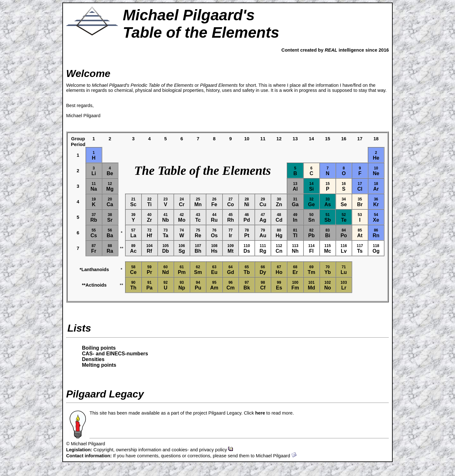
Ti (149, 202)
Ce (133, 270)
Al (295, 187)
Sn (311, 218)
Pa (149, 285)
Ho (279, 270)
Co (231, 202)
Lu (344, 270)
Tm (311, 270)
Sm (198, 270)
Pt (247, 233)
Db (166, 249)
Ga (295, 202)
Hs (214, 249)
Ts (360, 249)
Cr (182, 202)
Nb (166, 218)
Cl (360, 187)
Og (376, 249)
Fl (311, 249)
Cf (263, 285)
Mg (110, 187)
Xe (376, 218)
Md (312, 285)
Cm (231, 285)
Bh (198, 249)
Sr (110, 218)
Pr (150, 270)
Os (214, 233)
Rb (93, 218)
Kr (376, 202)
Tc (198, 218)
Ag (263, 218)
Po (344, 233)
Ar (376, 187)
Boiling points (99, 348)
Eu (214, 270)
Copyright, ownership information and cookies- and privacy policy (163, 450)
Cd (279, 218)
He (376, 155)
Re (198, 233)
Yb (327, 270)
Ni (247, 202)
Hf (150, 233)
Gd (231, 270)
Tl (295, 233)
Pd (247, 218)
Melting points (99, 365)
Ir (231, 233)
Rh (231, 218)
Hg (279, 233)
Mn (198, 202)
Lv (344, 249)
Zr (149, 218)
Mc (327, 249)
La (133, 233)
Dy (263, 270)
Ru (214, 218)
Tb (247, 270)
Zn (279, 202)
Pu (198, 285)
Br (360, 202)
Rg (263, 249)
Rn (376, 233)
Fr (94, 249)
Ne (376, 171)
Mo (182, 218)
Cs (94, 233)
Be (110, 171)
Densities (93, 359)
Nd (166, 270)
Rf (149, 249)
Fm (295, 285)
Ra (110, 249)
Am (214, 285)
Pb (311, 233)
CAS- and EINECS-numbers (115, 354)
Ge (312, 202)
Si (312, 187)
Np (182, 285)
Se (344, 202)
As (327, 202)
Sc (134, 202)
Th (134, 285)
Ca (110, 202)
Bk (247, 285)
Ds (247, 249)
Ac (133, 249)
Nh (295, 249)
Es (279, 285)
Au (263, 233)
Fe (214, 202)
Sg (182, 249)
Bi (327, 233)
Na (94, 187)
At (360, 233)
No (328, 285)
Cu (263, 202)
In (295, 218)
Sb (327, 218)
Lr (344, 285)
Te (344, 218)
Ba (110, 233)
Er (295, 270)
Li (94, 171)
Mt (231, 249)
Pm (182, 270)
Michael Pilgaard (276, 456)
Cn (279, 249)
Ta (165, 233)
